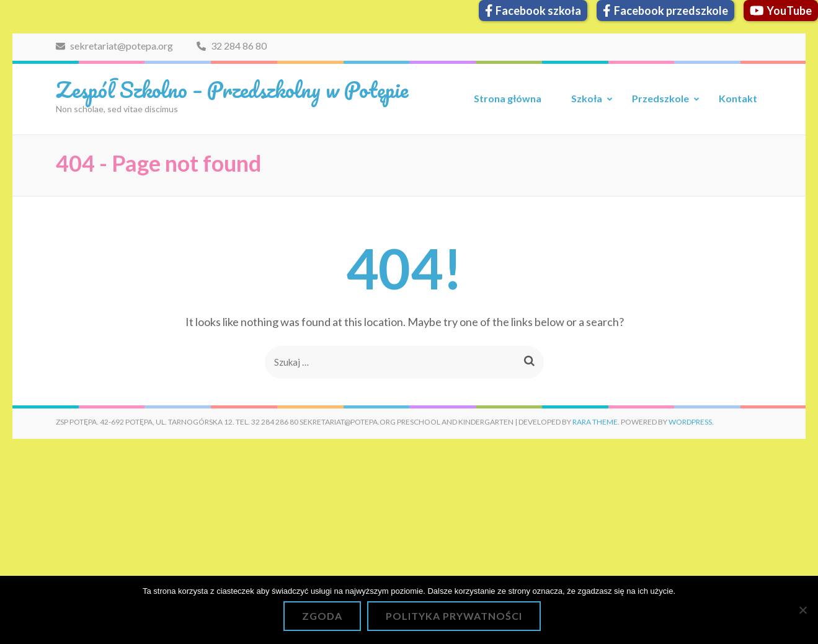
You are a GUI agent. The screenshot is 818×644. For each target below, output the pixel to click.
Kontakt (738, 98)
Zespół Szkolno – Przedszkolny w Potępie (232, 89)
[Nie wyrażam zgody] (802, 610)
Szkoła (587, 98)
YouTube (781, 11)
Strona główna (508, 98)
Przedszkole (660, 98)
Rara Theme (595, 422)
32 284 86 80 (232, 46)
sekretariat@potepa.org (114, 46)
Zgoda (322, 616)
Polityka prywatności (454, 616)
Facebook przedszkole (665, 11)
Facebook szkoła (533, 11)
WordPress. (691, 422)
